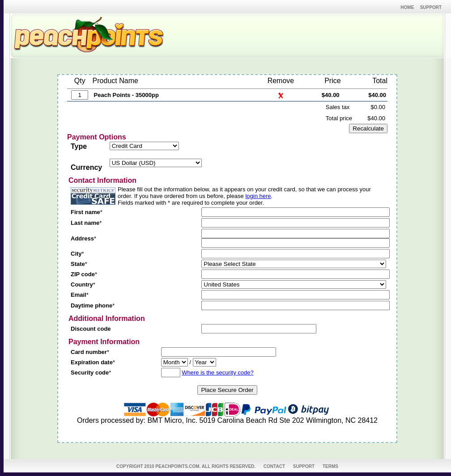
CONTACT (274, 466)
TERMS (330, 466)
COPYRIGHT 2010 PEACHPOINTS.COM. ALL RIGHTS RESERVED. (186, 466)
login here (258, 196)
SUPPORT (304, 466)
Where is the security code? (217, 373)
